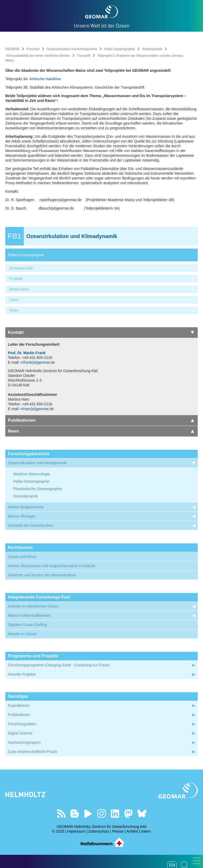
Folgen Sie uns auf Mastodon (128, 814)
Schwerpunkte (152, 49)
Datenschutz (99, 831)
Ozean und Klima (22, 557)
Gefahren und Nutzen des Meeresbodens (42, 575)
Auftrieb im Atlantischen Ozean (33, 606)
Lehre (14, 300)
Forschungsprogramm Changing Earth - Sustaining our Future (59, 665)
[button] (196, 861)
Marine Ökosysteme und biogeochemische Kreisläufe (52, 566)
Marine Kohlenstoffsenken (29, 615)
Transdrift (84, 56)
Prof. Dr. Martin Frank (27, 353)
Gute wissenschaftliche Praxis (33, 752)
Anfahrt (132, 831)
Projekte (16, 279)
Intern (146, 831)
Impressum (76, 831)
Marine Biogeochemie (26, 507)
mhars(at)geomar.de (37, 409)
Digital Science (20, 733)
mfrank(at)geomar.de (38, 362)
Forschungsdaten (22, 724)
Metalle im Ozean (22, 634)
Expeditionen (19, 705)
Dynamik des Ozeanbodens (31, 525)
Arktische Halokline (45, 79)
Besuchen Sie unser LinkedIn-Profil (115, 814)
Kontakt (101, 332)
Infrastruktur (19, 289)
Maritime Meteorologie (32, 474)
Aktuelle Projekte (22, 674)
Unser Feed (61, 814)
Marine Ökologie (21, 516)
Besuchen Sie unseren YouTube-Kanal (88, 814)
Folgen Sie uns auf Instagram (102, 814)
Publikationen (101, 420)
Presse (118, 831)
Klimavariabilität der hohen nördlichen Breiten (38, 56)
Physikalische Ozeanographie (38, 489)
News (101, 431)
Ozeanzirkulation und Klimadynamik (72, 49)
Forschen (33, 49)
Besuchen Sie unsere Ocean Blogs (75, 814)
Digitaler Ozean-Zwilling (27, 625)
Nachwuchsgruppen (24, 742)
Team (14, 310)
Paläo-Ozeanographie (120, 49)
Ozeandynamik (26, 496)
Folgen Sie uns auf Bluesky (142, 814)
